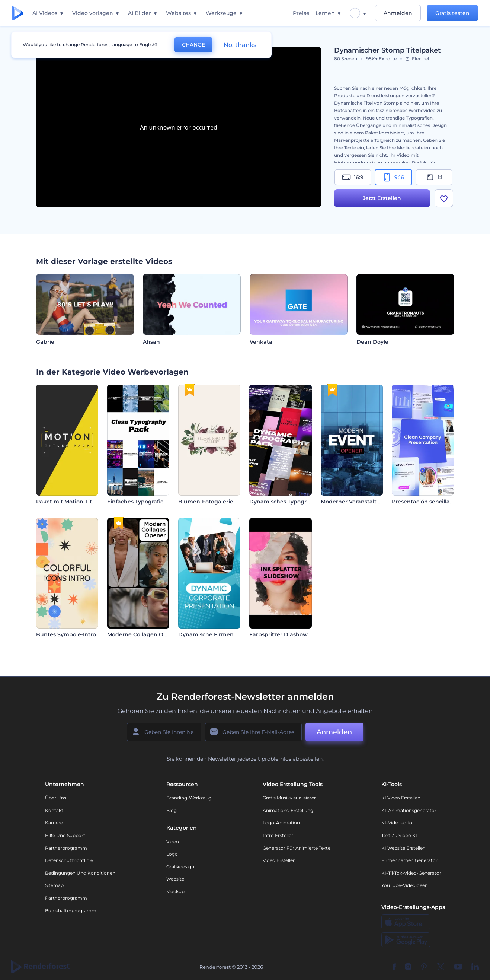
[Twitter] (441, 967)
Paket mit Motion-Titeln (68, 502)
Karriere (54, 823)
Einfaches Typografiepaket (143, 502)
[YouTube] (458, 967)
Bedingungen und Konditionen (80, 873)
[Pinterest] (424, 967)
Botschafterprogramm (71, 911)
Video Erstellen (279, 860)
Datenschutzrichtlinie (69, 860)
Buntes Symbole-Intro (66, 634)
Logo (172, 854)
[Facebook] (394, 967)
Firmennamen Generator (409, 860)
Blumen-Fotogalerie (206, 502)
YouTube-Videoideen (405, 885)
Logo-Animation (281, 823)
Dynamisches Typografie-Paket (292, 502)
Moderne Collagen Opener (143, 634)
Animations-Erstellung (288, 810)
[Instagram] (408, 967)
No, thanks (240, 45)
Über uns (56, 798)
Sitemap (54, 885)
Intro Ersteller (278, 835)
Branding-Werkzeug (189, 798)
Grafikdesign (180, 867)
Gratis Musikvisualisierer (289, 798)
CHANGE (193, 45)
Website (175, 879)
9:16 (393, 177)
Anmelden (398, 13)
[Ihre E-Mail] (253, 732)
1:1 (434, 177)
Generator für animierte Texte (297, 848)
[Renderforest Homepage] (18, 13)
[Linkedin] (475, 967)
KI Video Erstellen (401, 798)
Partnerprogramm (66, 848)
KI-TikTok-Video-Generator (411, 873)
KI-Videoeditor (398, 823)
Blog (172, 810)
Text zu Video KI (399, 835)
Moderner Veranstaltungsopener (365, 502)
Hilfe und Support (65, 835)
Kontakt (54, 810)
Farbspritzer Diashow (278, 634)
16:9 (353, 177)
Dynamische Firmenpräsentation (223, 634)
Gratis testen (452, 13)
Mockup (175, 892)
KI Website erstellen (403, 848)
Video (173, 842)
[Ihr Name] (164, 732)
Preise (301, 13)
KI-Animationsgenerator (409, 810)
